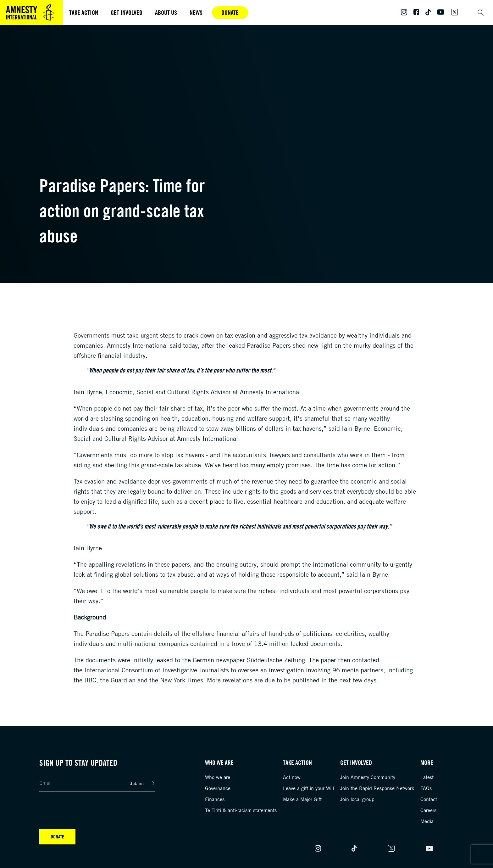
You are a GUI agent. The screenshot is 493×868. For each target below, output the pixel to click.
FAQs (426, 788)
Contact (429, 799)
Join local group (357, 799)
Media (427, 821)
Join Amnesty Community (368, 777)
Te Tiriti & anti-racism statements (241, 810)
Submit (137, 783)
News (196, 12)
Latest (427, 777)
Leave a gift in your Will (308, 788)
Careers (428, 810)
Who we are (218, 777)
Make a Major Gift (302, 799)
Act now (292, 777)
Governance (218, 788)
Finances (215, 799)
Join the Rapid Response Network (377, 788)
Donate (230, 12)
